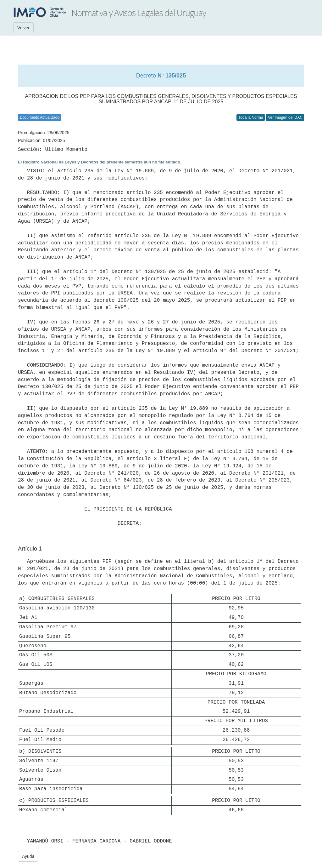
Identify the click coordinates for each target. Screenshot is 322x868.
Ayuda (28, 856)
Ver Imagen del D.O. (285, 117)
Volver (23, 28)
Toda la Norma (251, 117)
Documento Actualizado (40, 117)
